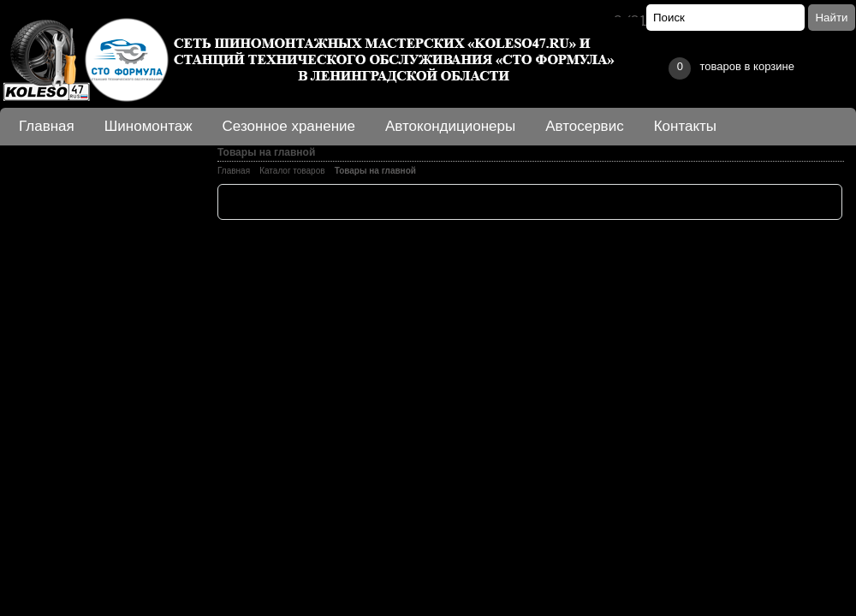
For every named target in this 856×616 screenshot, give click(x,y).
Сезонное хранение (289, 126)
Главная (47, 126)
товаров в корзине (731, 68)
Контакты (685, 126)
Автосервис (584, 126)
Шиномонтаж (149, 126)
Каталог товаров (292, 171)
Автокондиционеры (450, 126)
